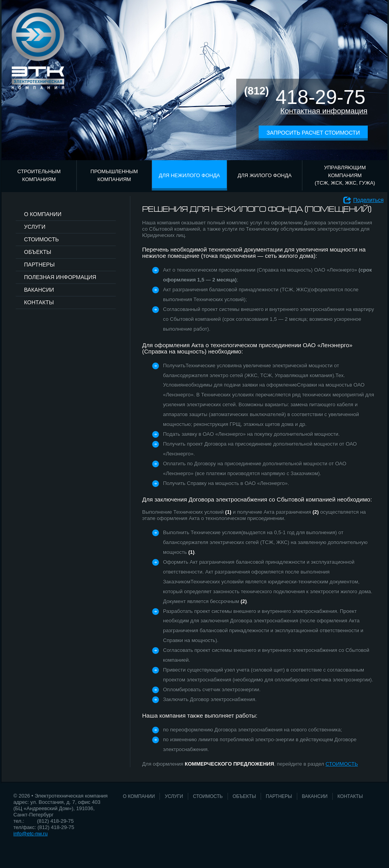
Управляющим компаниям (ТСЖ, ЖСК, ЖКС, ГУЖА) (345, 175)
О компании (43, 214)
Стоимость (41, 239)
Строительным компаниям (39, 175)
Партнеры (39, 265)
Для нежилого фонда (189, 175)
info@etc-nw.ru (31, 834)
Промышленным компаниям (114, 175)
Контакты (39, 302)
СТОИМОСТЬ (342, 764)
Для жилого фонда (264, 175)
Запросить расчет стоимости (313, 133)
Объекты (38, 252)
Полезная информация (60, 277)
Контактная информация (324, 111)
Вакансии (39, 290)
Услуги (35, 227)
